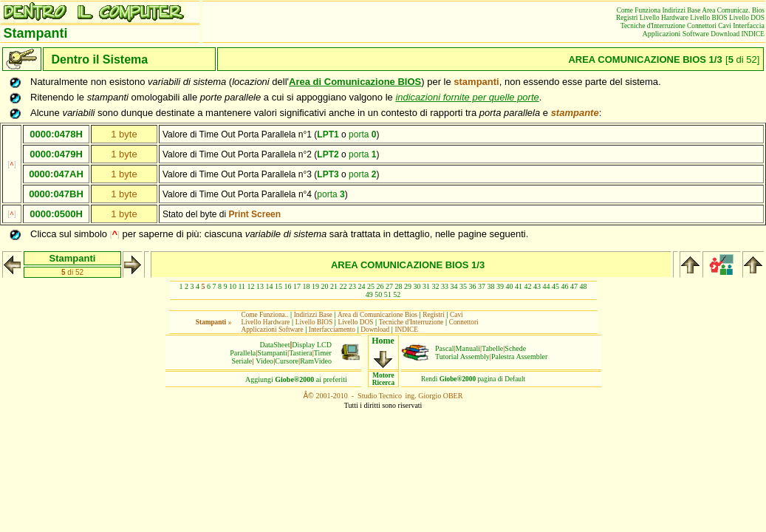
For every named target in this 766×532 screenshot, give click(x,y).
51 (388, 294)
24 (362, 286)
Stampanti (272, 353)
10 (233, 286)
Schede (515, 348)
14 (270, 286)
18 (307, 286)
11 (242, 286)
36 (473, 286)
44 (547, 286)
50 (378, 294)
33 (445, 286)
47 (574, 286)
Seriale (242, 361)
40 (510, 286)
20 (325, 286)
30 (417, 286)
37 (482, 286)
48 (584, 286)
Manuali (468, 348)
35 (463, 286)
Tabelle (492, 348)
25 (371, 286)
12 (251, 286)
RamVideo (316, 361)
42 (528, 286)
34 (454, 286)
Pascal (445, 348)
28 (399, 286)
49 (369, 294)
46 (565, 286)
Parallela (243, 353)
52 (397, 294)
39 (500, 286)
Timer (323, 353)
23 (352, 286)
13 (260, 286)
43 (537, 286)
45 (555, 286)
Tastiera (301, 353)
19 (315, 286)
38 (491, 286)
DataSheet (274, 345)
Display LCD (312, 345)
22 (343, 286)
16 (288, 286)
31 (426, 286)
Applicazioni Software (676, 34)
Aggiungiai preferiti (296, 379)
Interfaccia (749, 25)
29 (408, 286)
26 (380, 286)
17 (297, 286)
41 (519, 286)
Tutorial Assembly (462, 357)
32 (436, 286)
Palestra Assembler (519, 357)
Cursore (287, 361)
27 (389, 286)
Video (264, 361)
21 (334, 286)
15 (278, 286)
